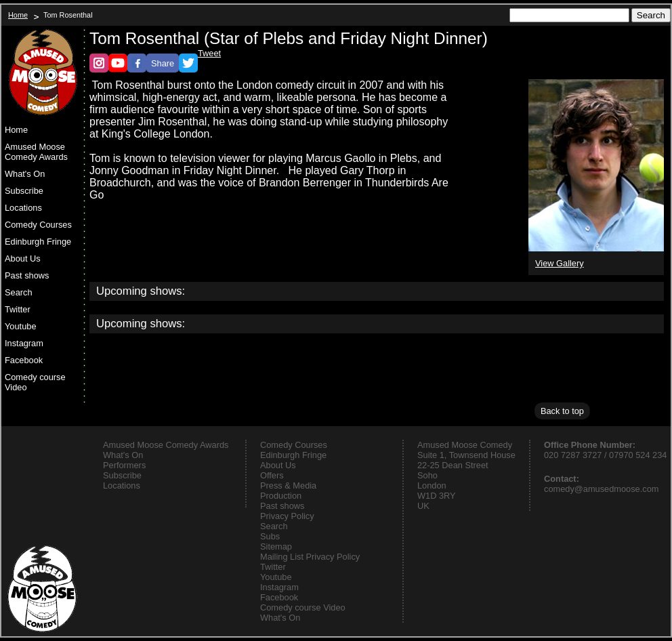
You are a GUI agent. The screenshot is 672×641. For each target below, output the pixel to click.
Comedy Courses (38, 225)
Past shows (27, 275)
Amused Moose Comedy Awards (36, 152)
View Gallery (560, 263)
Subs (270, 536)
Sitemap (276, 546)
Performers (124, 465)
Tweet (209, 53)
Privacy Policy (287, 516)
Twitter (18, 309)
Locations (23, 208)
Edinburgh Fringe (38, 242)
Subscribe (24, 191)
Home (18, 15)
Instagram (24, 343)
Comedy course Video (35, 382)
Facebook (24, 360)
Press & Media (288, 485)
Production (281, 496)
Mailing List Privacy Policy (310, 557)
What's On (25, 174)
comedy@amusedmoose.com (601, 489)
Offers (272, 475)
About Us (23, 259)
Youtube (21, 326)
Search (19, 292)
